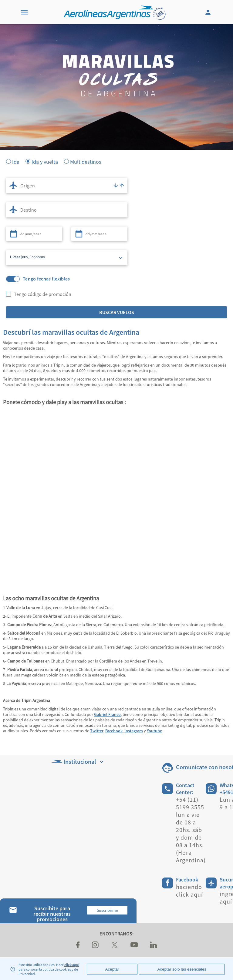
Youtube (154, 731)
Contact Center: (185, 789)
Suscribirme (107, 910)
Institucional (78, 762)
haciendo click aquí (189, 891)
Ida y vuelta (45, 161)
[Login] (209, 12)
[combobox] (67, 186)
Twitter (97, 731)
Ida (16, 161)
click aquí (72, 965)
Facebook (114, 731)
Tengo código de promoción (43, 294)
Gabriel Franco (107, 714)
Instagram (134, 731)
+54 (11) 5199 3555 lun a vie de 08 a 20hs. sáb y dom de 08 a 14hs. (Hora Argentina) (191, 830)
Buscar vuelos (117, 312)
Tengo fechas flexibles (46, 279)
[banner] (116, 121)
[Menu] (24, 12)
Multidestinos (86, 161)
